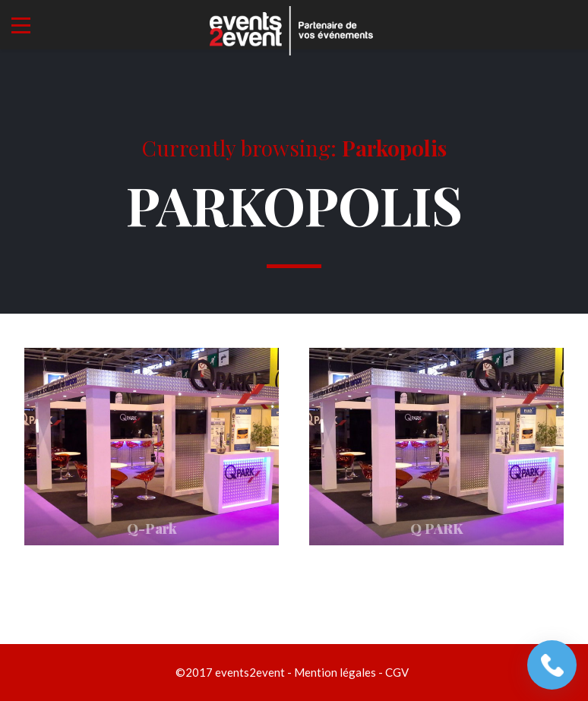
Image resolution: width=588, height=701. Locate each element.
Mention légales (335, 672)
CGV (397, 672)
